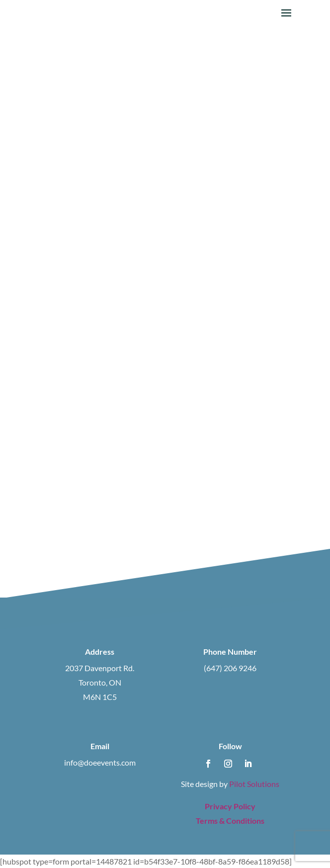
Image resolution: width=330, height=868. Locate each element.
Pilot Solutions (254, 784)
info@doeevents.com (100, 762)
